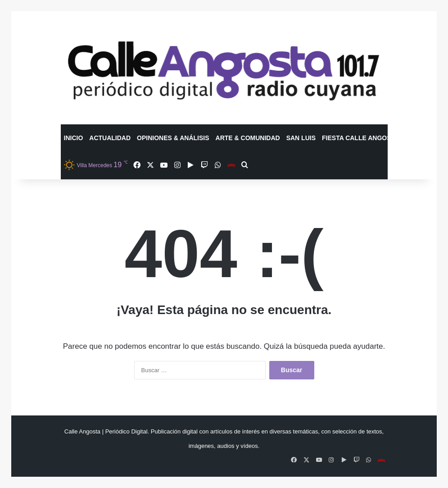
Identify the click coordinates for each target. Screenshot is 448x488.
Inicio (74, 138)
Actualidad (110, 138)
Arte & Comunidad (248, 138)
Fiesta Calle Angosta (360, 138)
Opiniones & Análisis (173, 138)
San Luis (301, 138)
